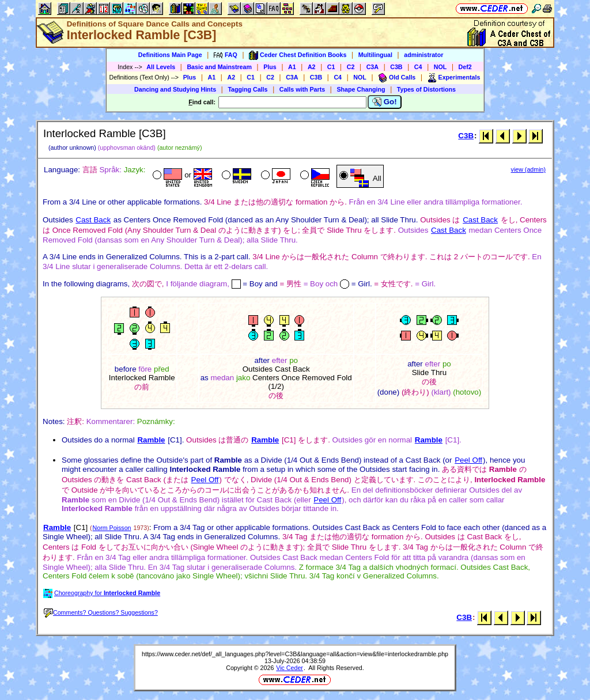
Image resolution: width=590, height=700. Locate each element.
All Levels (161, 67)
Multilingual (375, 55)
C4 (418, 67)
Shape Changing (361, 89)
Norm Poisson (112, 528)
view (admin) (528, 169)
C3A (372, 67)
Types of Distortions (426, 89)
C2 (351, 67)
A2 (312, 67)
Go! (385, 102)
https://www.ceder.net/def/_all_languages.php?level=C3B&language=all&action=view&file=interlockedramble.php (295, 654)
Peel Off (468, 460)
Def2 (465, 67)
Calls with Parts (302, 89)
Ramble (151, 440)
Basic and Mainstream (219, 67)
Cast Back (93, 220)
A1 (292, 67)
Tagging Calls (247, 89)
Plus (270, 67)
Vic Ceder (290, 668)
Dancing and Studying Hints (175, 89)
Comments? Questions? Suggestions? (101, 612)
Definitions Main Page (170, 55)
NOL (440, 67)
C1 (331, 67)
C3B (396, 67)
